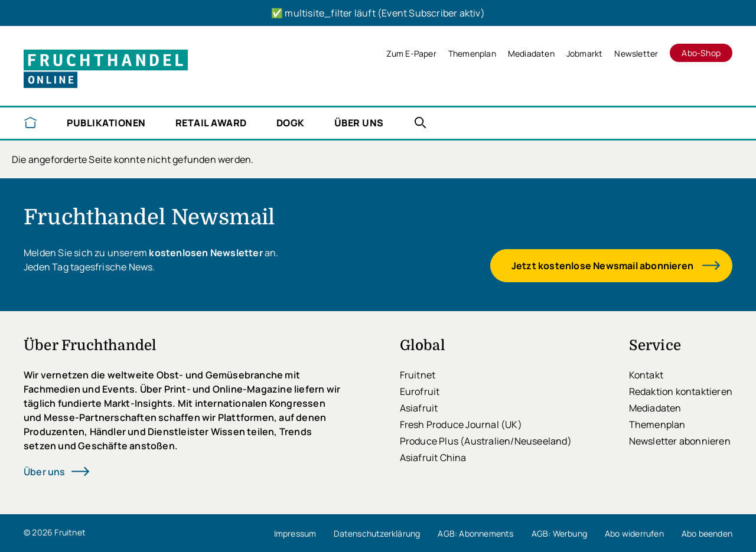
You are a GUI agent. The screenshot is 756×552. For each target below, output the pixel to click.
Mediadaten (531, 53)
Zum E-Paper (411, 53)
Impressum (295, 533)
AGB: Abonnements (475, 533)
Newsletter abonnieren (680, 441)
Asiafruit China (433, 458)
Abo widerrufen (634, 533)
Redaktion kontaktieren (681, 391)
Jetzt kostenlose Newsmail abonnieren (602, 266)
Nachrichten (420, 123)
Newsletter (636, 53)
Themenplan (472, 53)
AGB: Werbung (559, 533)
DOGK (291, 123)
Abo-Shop (701, 53)
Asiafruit (419, 408)
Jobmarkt (585, 53)
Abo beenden (707, 533)
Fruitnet (418, 375)
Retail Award (211, 123)
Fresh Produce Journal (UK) (461, 424)
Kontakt (646, 375)
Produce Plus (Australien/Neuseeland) (486, 441)
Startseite (30, 123)
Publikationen (106, 123)
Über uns (359, 123)
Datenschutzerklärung (377, 533)
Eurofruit (420, 391)
